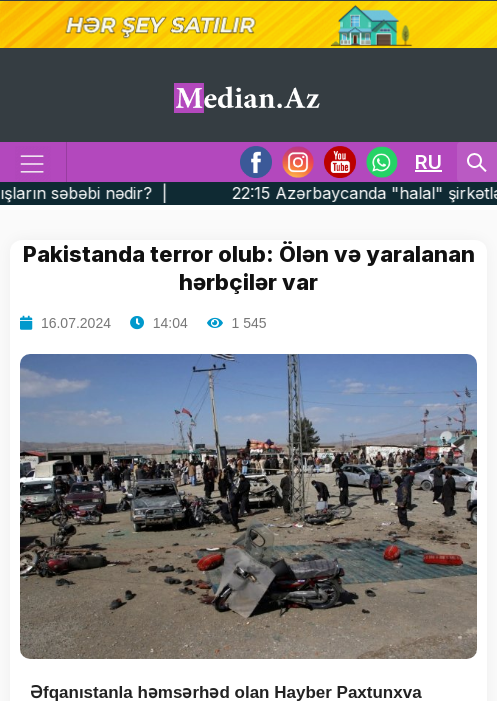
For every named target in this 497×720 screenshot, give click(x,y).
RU (428, 162)
